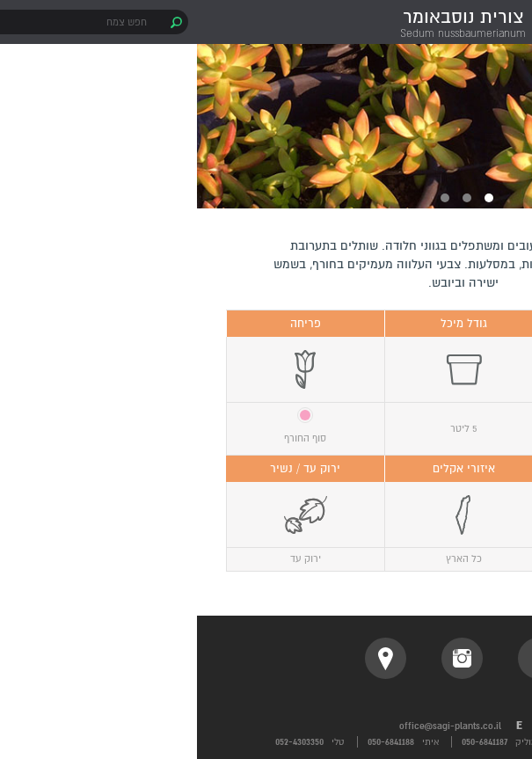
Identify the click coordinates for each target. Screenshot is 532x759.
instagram (265, 658)
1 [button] (292, 198)
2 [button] (270, 198)
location (189, 658)
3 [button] (248, 198)
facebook (342, 658)
